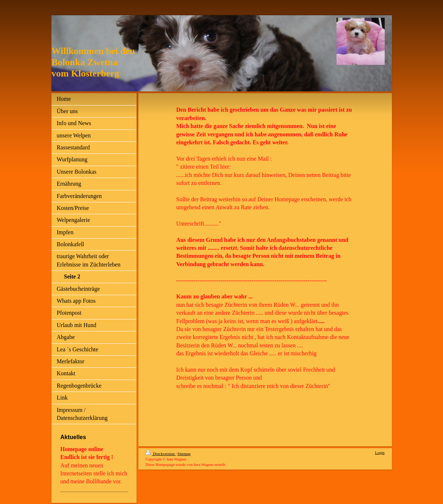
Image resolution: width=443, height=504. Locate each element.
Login (380, 453)
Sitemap (184, 454)
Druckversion (161, 454)
